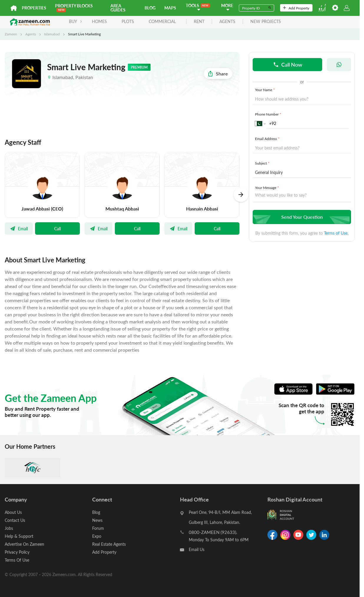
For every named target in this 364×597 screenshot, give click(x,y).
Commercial (162, 21)
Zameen (11, 34)
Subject (263, 163)
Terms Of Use (17, 560)
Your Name (265, 90)
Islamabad (52, 34)
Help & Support (19, 536)
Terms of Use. (336, 233)
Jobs (9, 528)
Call (57, 228)
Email (19, 228)
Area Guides (118, 8)
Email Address (268, 139)
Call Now (288, 64)
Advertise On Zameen (24, 544)
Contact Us (15, 520)
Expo (97, 536)
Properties (34, 8)
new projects (266, 22)
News (97, 520)
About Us (13, 512)
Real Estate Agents (109, 544)
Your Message (268, 188)
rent (199, 22)
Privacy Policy (17, 552)
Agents (31, 34)
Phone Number (269, 114)
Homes (99, 21)
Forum (98, 528)
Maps (170, 8)
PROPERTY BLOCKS (74, 8)
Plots (128, 21)
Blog (150, 8)
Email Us (197, 549)
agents (227, 22)
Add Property (296, 8)
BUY (76, 21)
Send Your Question (301, 217)
